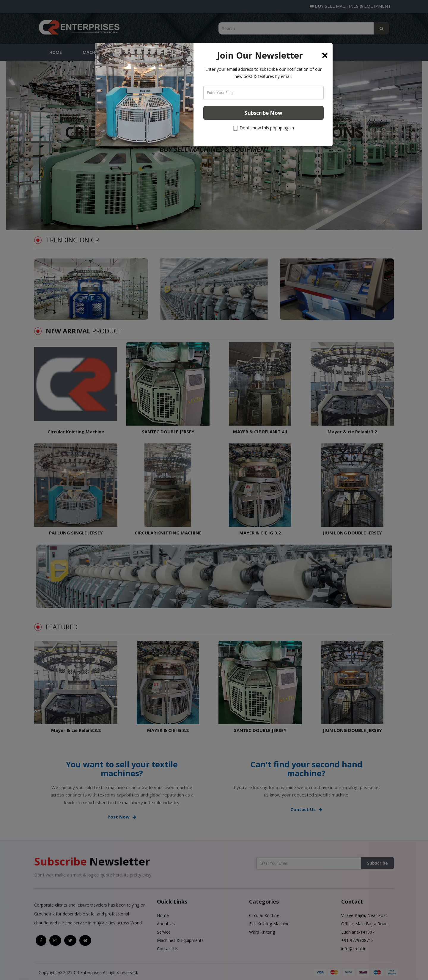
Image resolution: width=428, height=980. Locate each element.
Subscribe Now (263, 113)
